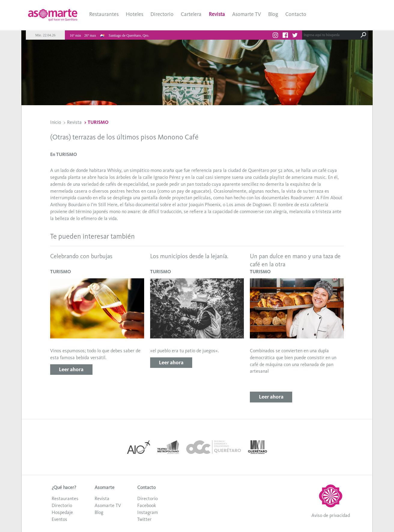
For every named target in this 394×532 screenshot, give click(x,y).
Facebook (147, 505)
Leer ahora (71, 369)
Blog (273, 14)
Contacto (296, 14)
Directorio (162, 14)
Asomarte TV (247, 14)
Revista (217, 14)
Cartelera (191, 14)
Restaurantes (104, 14)
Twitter (144, 519)
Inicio (56, 122)
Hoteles (135, 14)
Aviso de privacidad (331, 515)
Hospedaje (62, 512)
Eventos (59, 519)
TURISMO (98, 122)
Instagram (148, 512)
